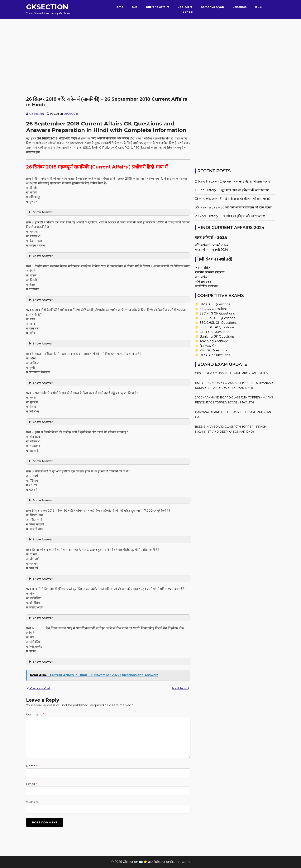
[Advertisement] (150, 46)
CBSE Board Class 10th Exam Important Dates (231, 373)
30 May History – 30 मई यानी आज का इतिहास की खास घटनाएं (234, 207)
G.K (135, 7)
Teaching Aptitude (214, 341)
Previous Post (39, 688)
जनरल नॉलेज (203, 268)
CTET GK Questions (214, 332)
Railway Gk (208, 346)
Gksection (47, 7)
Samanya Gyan (213, 7)
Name (32, 766)
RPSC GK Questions (215, 355)
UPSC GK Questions (215, 304)
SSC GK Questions (213, 309)
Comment (35, 714)
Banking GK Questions (217, 336)
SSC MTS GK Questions (217, 313)
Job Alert (185, 7)
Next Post (181, 688)
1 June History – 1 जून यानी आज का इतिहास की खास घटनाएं (232, 190)
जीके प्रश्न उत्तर (203, 282)
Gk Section (37, 114)
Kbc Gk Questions (213, 350)
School (188, 12)
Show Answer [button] (40, 212)
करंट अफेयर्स (202, 277)
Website (32, 802)
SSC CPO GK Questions (217, 318)
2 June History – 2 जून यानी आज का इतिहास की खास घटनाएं (233, 181)
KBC (259, 7)
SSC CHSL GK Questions (218, 323)
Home (119, 7)
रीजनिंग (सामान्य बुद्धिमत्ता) (210, 272)
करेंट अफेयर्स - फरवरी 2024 (212, 250)
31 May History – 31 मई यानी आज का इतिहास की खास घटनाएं (233, 199)
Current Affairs (158, 7)
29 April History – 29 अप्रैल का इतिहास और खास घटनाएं (230, 216)
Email (31, 784)
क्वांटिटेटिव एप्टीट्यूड (206, 286)
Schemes (240, 7)
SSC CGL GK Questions (217, 327)
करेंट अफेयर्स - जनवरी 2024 (212, 245)
